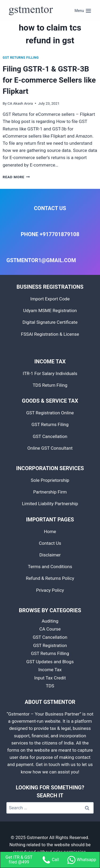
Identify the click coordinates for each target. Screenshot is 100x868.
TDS (50, 686)
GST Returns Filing (50, 424)
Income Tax (50, 670)
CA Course (50, 629)
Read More (16, 177)
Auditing (50, 621)
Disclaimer (50, 555)
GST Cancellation (50, 436)
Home (50, 531)
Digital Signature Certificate (50, 322)
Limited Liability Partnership (50, 504)
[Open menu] (83, 11)
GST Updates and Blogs (50, 662)
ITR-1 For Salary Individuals (50, 373)
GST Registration (50, 645)
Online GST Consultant (50, 448)
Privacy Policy (50, 590)
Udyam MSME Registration (50, 310)
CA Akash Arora (20, 103)
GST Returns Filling (21, 58)
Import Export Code (50, 299)
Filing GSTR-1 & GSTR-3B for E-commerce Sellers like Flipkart (49, 80)
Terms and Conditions (50, 567)
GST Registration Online (50, 413)
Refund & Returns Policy (50, 578)
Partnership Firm (50, 492)
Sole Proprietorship (50, 480)
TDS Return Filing (50, 385)
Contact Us (50, 543)
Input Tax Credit (50, 678)
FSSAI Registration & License (50, 334)
